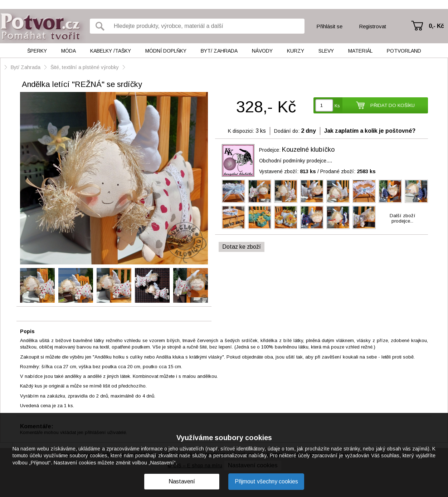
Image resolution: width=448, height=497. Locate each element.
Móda (69, 51)
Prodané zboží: (348, 171)
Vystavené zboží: (288, 171)
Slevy (326, 51)
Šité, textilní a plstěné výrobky (85, 67)
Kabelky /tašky (111, 51)
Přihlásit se (329, 26)
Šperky (37, 51)
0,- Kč (436, 26)
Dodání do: (287, 131)
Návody (262, 51)
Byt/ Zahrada (219, 51)
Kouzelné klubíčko (308, 150)
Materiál (360, 51)
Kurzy (296, 51)
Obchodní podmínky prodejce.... (296, 161)
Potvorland (404, 51)
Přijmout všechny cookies (266, 481)
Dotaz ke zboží (242, 247)
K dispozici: (241, 131)
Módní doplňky (166, 51)
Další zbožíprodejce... (403, 218)
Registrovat (372, 26)
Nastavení (182, 481)
